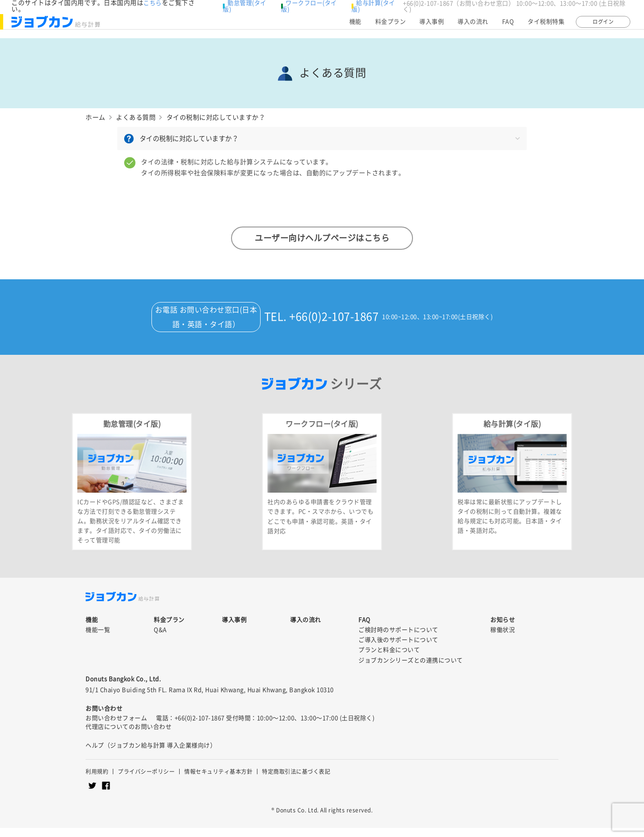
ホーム (96, 117)
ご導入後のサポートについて (398, 649)
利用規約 (97, 781)
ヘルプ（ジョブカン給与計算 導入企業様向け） (151, 754)
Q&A (160, 639)
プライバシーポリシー (146, 781)
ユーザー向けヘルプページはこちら (322, 237)
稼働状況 (503, 639)
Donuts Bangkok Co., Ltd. (123, 688)
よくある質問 (136, 117)
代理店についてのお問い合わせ (128, 736)
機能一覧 (98, 639)
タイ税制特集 (546, 26)
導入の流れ (473, 26)
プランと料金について (389, 659)
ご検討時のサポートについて (398, 639)
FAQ (508, 26)
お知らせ (503, 629)
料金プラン (391, 26)
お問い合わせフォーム (116, 727)
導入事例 (432, 26)
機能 (355, 26)
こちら (153, 3)
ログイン (603, 26)
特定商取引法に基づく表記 (296, 781)
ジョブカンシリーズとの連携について (411, 669)
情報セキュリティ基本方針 (218, 781)
